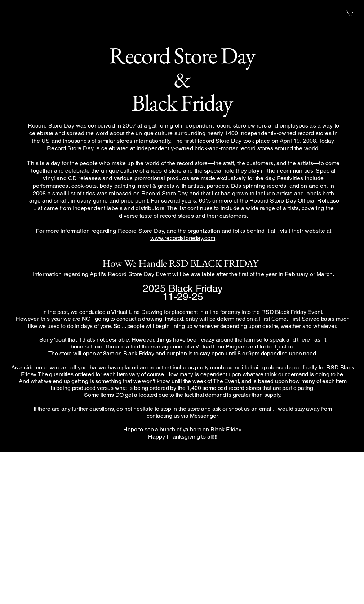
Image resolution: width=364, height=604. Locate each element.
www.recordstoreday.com (183, 238)
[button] (349, 13)
